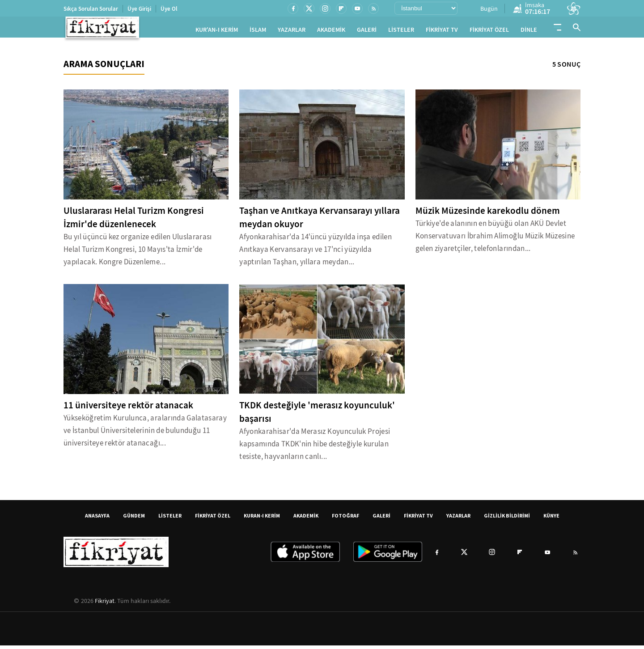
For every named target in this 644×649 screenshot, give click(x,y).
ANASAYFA (97, 519)
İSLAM (258, 32)
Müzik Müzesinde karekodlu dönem (488, 214)
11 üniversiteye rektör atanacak (128, 409)
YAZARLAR (292, 32)
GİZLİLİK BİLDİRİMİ (507, 519)
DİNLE (529, 32)
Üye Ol (169, 9)
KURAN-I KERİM (262, 519)
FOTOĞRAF (345, 519)
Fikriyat (105, 604)
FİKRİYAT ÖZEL (489, 32)
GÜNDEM (134, 519)
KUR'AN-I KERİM (217, 32)
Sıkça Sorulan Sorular (91, 9)
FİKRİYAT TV (442, 32)
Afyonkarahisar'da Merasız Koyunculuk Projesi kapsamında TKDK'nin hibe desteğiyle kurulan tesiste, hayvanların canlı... (315, 448)
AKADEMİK (331, 32)
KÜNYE (551, 519)
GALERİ (367, 32)
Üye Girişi (139, 9)
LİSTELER (401, 32)
